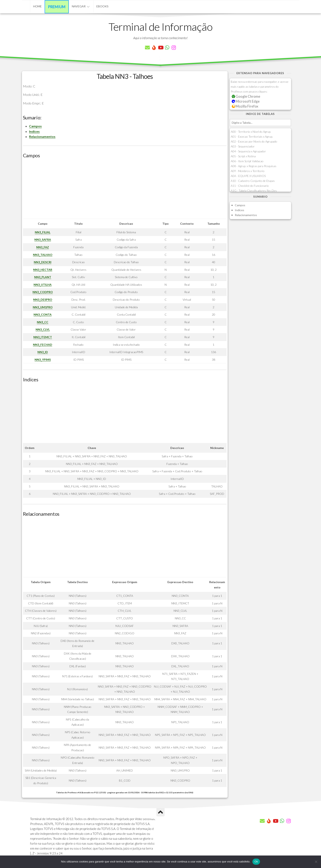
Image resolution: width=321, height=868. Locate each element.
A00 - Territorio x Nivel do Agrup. (251, 132)
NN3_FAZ (43, 247)
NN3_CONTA (43, 314)
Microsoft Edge (246, 101)
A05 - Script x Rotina (243, 156)
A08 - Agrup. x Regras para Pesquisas (254, 166)
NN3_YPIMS (43, 360)
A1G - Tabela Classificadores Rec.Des (254, 191)
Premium (57, 7)
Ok (256, 862)
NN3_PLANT (43, 277)
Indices (34, 131)
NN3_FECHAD (43, 345)
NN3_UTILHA (43, 285)
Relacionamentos (42, 137)
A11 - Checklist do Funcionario (250, 186)
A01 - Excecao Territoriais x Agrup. (252, 137)
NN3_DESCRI (43, 262)
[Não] (316, 862)
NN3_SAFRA (43, 240)
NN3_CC (43, 322)
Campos (35, 126)
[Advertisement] (125, 190)
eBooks (102, 6)
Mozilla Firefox (245, 106)
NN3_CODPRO (43, 292)
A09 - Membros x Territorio (248, 171)
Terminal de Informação (160, 27)
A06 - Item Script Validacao (247, 161)
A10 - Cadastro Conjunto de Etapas (253, 181)
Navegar (79, 6)
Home (37, 6)
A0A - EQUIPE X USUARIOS (248, 176)
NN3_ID (43, 352)
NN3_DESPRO (43, 300)
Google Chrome (246, 96)
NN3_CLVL (43, 329)
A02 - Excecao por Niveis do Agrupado (254, 141)
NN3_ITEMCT (43, 337)
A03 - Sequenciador (243, 146)
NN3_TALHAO (43, 255)
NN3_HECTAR (43, 270)
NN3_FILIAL (43, 232)
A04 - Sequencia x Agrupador (248, 151)
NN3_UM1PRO (43, 307)
